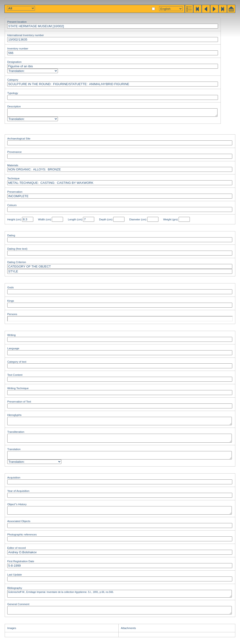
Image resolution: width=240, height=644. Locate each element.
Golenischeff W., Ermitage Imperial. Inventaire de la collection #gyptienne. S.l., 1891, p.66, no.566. (120, 594)
